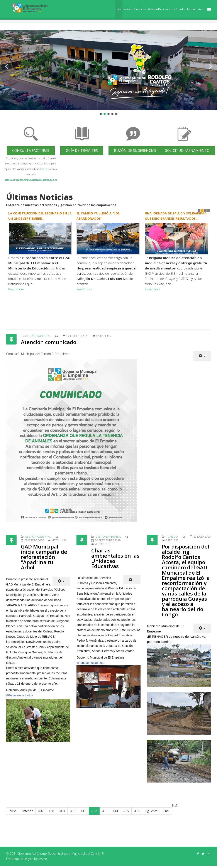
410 (73, 811)
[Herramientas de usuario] (202, 356)
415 (126, 811)
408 (51, 811)
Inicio (119, 9)
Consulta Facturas (31, 151)
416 (137, 811)
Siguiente (151, 811)
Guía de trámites (82, 151)
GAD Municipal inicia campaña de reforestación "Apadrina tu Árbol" (44, 557)
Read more (16, 289)
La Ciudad (178, 9)
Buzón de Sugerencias (135, 151)
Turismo (172, 537)
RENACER (160, 636)
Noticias (127, 9)
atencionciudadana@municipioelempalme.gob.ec (31, 180)
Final (166, 811)
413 (105, 811)
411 (83, 811)
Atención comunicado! (49, 342)
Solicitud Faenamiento (187, 151)
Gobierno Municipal (158, 9)
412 (94, 811)
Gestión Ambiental (38, 336)
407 (41, 811)
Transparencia (194, 9)
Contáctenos (140, 9)
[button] (7, 67)
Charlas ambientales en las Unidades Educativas (115, 558)
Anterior (27, 811)
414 (115, 811)
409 (62, 811)
